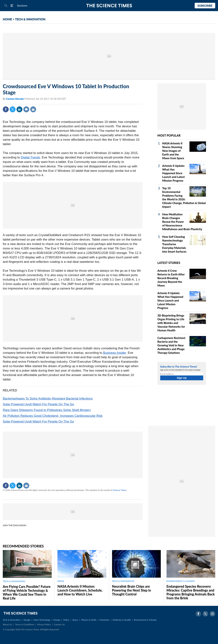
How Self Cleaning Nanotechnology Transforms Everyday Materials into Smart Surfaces (174, 244)
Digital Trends (30, 157)
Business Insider (114, 353)
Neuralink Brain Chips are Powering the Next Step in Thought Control (132, 590)
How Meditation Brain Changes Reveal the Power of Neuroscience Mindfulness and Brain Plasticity (182, 222)
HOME (7, 19)
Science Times (120, 490)
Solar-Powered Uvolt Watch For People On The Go (38, 404)
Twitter (13, 109)
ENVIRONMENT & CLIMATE (181, 581)
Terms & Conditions (25, 624)
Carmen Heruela (15, 99)
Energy (57, 620)
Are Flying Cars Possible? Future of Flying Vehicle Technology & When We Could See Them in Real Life (27, 592)
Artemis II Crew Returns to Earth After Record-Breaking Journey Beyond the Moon (171, 278)
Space (75, 620)
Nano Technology (42, 620)
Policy (66, 620)
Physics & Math (89, 620)
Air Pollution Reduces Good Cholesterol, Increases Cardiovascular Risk (53, 416)
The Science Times (109, 6)
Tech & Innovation (12, 620)
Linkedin (19, 109)
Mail (33, 109)
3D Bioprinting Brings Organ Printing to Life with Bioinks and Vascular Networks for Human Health (171, 323)
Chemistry (104, 620)
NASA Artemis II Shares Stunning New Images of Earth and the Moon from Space (173, 151)
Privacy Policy (44, 624)
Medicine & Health (122, 620)
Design (27, 620)
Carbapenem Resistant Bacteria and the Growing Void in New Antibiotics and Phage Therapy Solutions (171, 345)
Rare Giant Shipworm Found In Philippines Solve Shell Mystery (47, 410)
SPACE (61, 581)
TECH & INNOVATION (30, 19)
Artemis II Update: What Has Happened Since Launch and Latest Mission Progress (174, 173)
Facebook (6, 109)
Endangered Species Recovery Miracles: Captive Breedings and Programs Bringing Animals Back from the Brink (191, 592)
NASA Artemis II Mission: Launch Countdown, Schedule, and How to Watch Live (80, 590)
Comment (26, 109)
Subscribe (205, 6)
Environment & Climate (145, 620)
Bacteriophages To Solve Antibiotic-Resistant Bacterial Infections (48, 399)
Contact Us (59, 624)
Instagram (212, 614)
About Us (7, 624)
